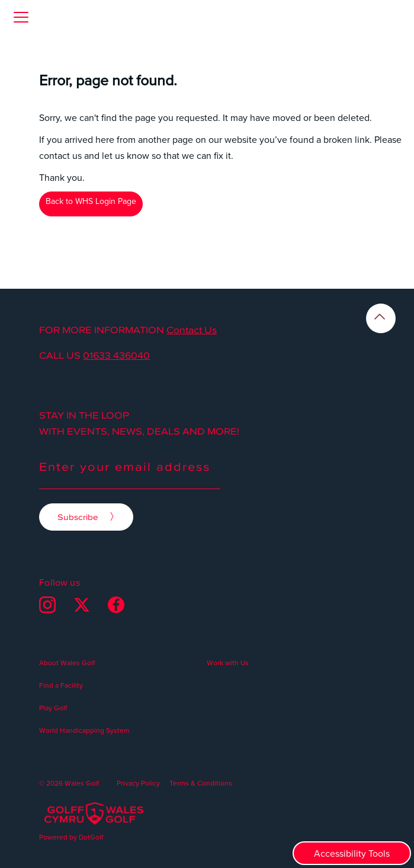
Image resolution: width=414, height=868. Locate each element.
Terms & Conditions (201, 783)
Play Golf (53, 708)
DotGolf (91, 837)
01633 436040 (116, 355)
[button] (21, 17)
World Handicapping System (84, 730)
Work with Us (228, 663)
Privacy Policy (138, 783)
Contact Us (192, 330)
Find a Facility (61, 685)
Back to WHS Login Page (91, 201)
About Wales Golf (67, 663)
